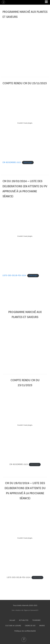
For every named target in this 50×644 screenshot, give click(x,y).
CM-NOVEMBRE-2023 (12, 162)
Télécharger (28, 163)
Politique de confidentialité (25, 631)
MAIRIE (42, 626)
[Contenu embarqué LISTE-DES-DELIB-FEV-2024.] (25, 236)
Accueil (12, 620)
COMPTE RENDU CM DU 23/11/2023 (25, 83)
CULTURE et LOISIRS (13, 626)
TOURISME (36, 620)
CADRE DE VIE (30, 626)
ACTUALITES (24, 620)
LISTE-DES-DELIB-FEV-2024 (14, 275)
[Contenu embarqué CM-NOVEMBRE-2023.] (25, 123)
